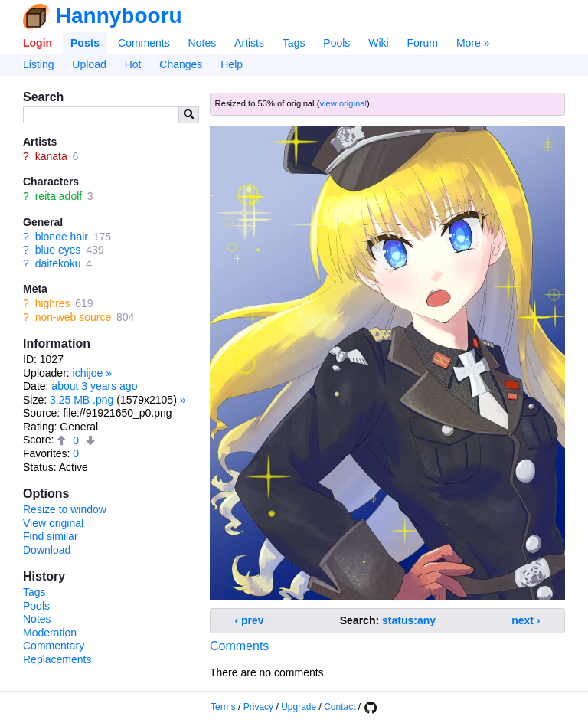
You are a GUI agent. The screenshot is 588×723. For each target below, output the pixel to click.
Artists (249, 43)
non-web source (73, 317)
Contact (340, 707)
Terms (223, 707)
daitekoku (58, 263)
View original (53, 523)
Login (38, 43)
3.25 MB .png (82, 400)
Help (232, 64)
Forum (423, 43)
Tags (294, 43)
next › (526, 620)
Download (47, 550)
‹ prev (250, 620)
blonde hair (62, 237)
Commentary (54, 646)
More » (473, 43)
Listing (38, 64)
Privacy (258, 707)
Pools (336, 43)
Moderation (50, 633)
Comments (144, 43)
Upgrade (299, 707)
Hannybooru (119, 16)
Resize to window (65, 509)
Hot (133, 64)
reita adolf (59, 196)
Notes (203, 43)
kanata (51, 156)
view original (343, 103)
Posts (85, 43)
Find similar (51, 536)
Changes (181, 64)
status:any (409, 620)
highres (53, 303)
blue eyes (58, 250)
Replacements (57, 659)
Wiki (378, 43)
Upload (89, 64)
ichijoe (88, 373)
